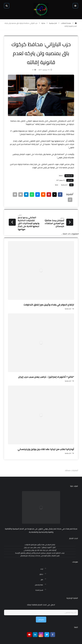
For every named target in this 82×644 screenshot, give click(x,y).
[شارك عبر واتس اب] (30, 194)
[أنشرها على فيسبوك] (59, 194)
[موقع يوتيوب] (29, 626)
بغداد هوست (16, 640)
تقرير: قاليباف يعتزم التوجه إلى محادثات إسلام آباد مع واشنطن (40, 553)
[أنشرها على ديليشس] (36, 194)
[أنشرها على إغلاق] (53, 194)
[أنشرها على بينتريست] (48, 194)
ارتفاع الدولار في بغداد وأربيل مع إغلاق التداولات (40, 542)
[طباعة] (69, 200)
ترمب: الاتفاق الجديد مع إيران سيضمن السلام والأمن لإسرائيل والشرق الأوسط (40, 550)
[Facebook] (53, 626)
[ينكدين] (35, 626)
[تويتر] (47, 626)
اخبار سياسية (63, 185)
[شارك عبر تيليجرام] (24, 194)
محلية (56, 185)
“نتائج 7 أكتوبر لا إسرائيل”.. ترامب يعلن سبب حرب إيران (40, 544)
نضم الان (41, 611)
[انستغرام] (41, 626)
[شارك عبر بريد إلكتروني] (19, 194)
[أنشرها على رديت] (42, 194)
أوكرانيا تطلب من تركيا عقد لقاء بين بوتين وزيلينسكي (40, 547)
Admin (60, 175)
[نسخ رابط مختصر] (63, 200)
